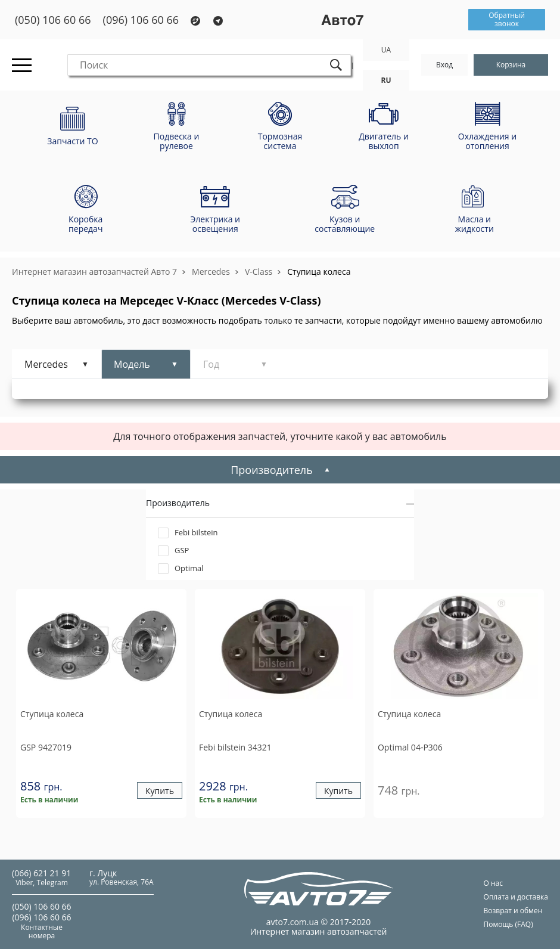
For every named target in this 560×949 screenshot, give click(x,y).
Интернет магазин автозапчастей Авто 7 (94, 272)
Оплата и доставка (516, 897)
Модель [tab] (132, 364)
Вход (444, 65)
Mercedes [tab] (46, 364)
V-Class (259, 272)
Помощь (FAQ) (508, 924)
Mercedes (211, 272)
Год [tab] (211, 364)
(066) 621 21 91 (41, 873)
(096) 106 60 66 (141, 20)
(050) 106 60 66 (53, 20)
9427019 (46, 747)
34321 (235, 747)
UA (386, 50)
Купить (160, 791)
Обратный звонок (507, 19)
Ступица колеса (319, 272)
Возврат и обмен (513, 911)
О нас (493, 883)
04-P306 (410, 747)
